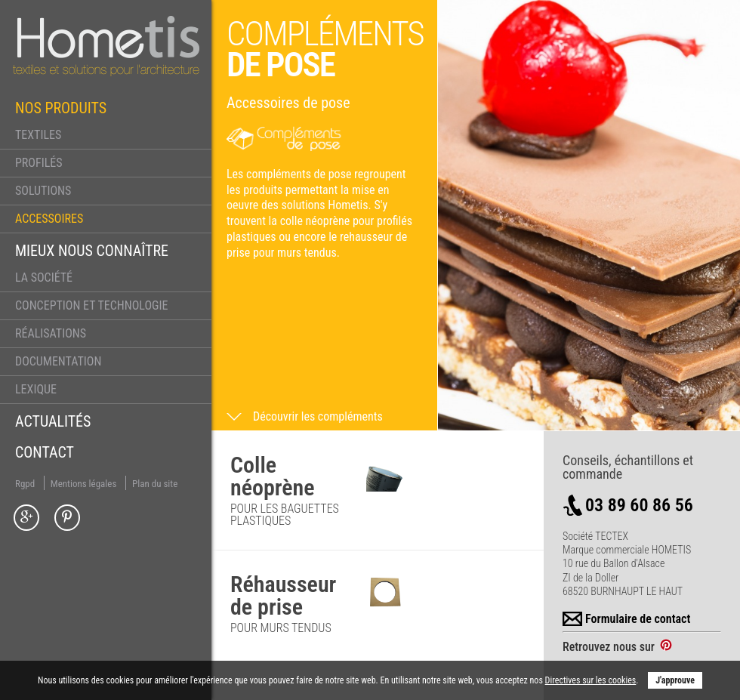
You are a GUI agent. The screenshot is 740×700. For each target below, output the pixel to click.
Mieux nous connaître (92, 251)
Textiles (38, 135)
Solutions (43, 191)
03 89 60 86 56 (628, 505)
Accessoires (49, 219)
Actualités (53, 421)
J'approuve (675, 680)
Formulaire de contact (626, 619)
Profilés (39, 163)
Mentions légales (84, 484)
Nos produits (61, 108)
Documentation (58, 361)
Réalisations (51, 333)
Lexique (36, 389)
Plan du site (155, 484)
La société (44, 278)
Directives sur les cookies (591, 680)
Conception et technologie (91, 305)
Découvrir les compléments (318, 417)
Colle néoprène (273, 476)
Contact (45, 452)
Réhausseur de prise (283, 595)
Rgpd (25, 484)
